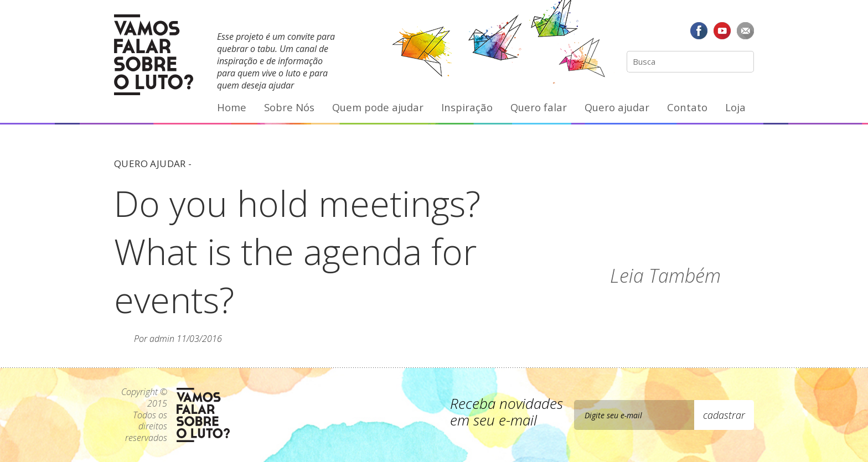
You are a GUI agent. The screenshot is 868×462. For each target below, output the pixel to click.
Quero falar (539, 107)
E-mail (745, 30)
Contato (687, 107)
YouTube (722, 30)
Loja (735, 107)
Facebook (699, 30)
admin (162, 339)
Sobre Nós (289, 107)
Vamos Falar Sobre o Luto (154, 55)
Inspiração (467, 107)
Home (232, 107)
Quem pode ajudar (378, 107)
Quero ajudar (617, 107)
